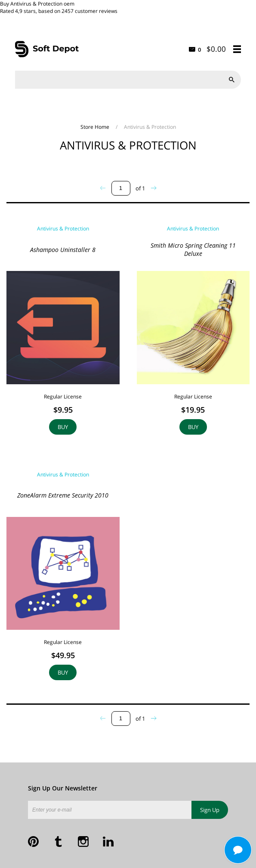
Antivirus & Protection (63, 229)
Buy (63, 427)
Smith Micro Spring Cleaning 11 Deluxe (193, 249)
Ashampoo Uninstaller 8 (63, 250)
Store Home (96, 127)
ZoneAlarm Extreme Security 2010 (63, 495)
